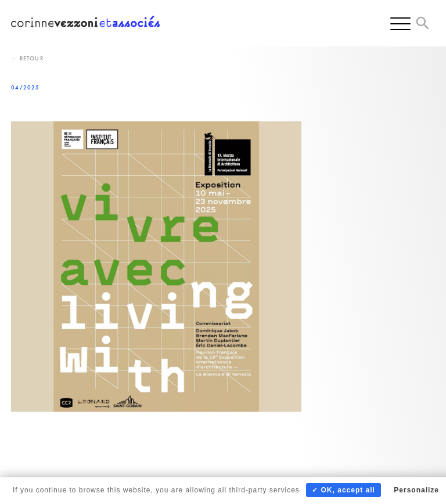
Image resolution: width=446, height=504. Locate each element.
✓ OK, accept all (344, 490)
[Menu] (400, 23)
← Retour (27, 58)
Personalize (416, 490)
